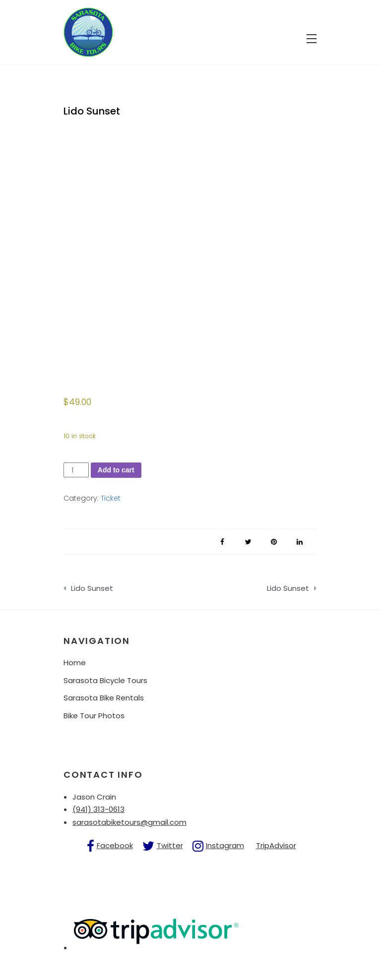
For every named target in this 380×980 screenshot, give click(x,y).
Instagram (225, 845)
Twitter (170, 845)
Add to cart (116, 470)
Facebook (115, 845)
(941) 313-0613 (98, 809)
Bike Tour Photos (94, 716)
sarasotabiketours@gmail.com (129, 822)
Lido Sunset (92, 588)
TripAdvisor (276, 845)
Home (75, 663)
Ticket (111, 498)
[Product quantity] (76, 470)
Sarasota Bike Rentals (104, 698)
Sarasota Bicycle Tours (105, 680)
